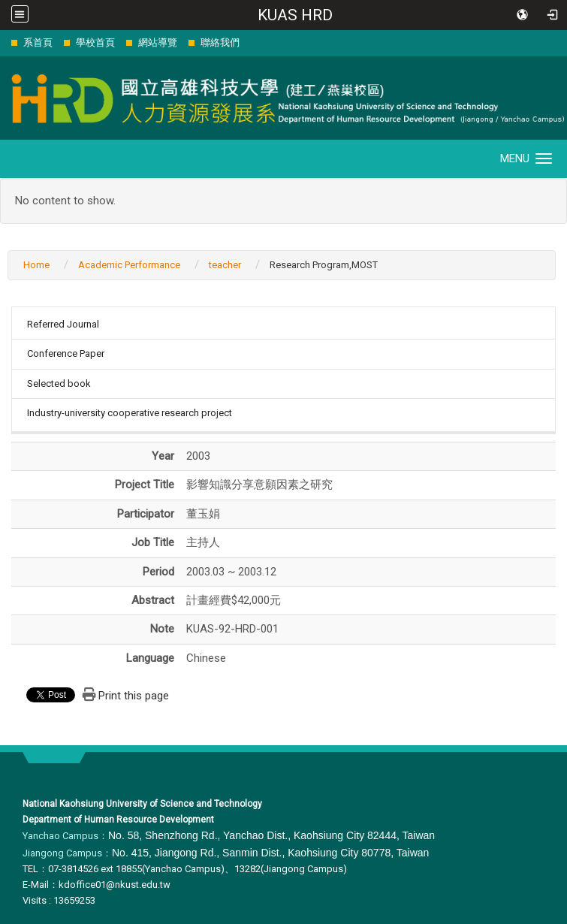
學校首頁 (95, 42)
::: (3, 42)
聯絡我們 (220, 42)
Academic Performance (129, 265)
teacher (225, 265)
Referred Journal (63, 324)
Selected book (59, 383)
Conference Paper (66, 353)
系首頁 (38, 42)
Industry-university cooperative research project (130, 413)
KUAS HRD (295, 15)
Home (36, 265)
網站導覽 (158, 42)
